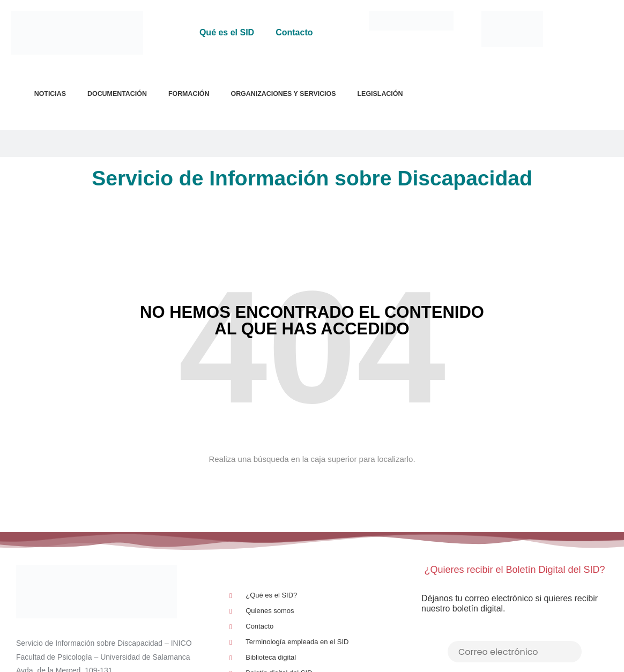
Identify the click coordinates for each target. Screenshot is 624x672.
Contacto (294, 32)
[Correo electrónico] (515, 652)
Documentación (117, 94)
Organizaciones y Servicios (283, 94)
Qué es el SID (227, 32)
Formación (189, 94)
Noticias (50, 94)
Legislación (380, 94)
